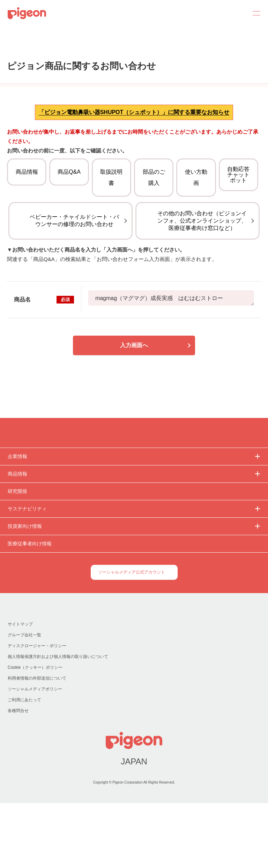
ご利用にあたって (24, 765)
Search (237, 13)
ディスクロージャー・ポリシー (37, 711)
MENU (254, 13)
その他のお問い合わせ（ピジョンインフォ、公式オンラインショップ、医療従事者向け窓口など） (202, 280)
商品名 (44, 359)
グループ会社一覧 (24, 700)
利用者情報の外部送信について (37, 743)
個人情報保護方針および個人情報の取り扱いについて (58, 722)
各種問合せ (18, 776)
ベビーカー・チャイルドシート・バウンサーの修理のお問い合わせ (74, 280)
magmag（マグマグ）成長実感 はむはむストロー (171, 357)
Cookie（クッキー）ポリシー (35, 732)
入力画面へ (134, 404)
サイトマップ (20, 689)
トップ (9, 50)
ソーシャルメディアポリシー (35, 754)
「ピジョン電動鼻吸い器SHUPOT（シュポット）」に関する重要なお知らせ (134, 154)
